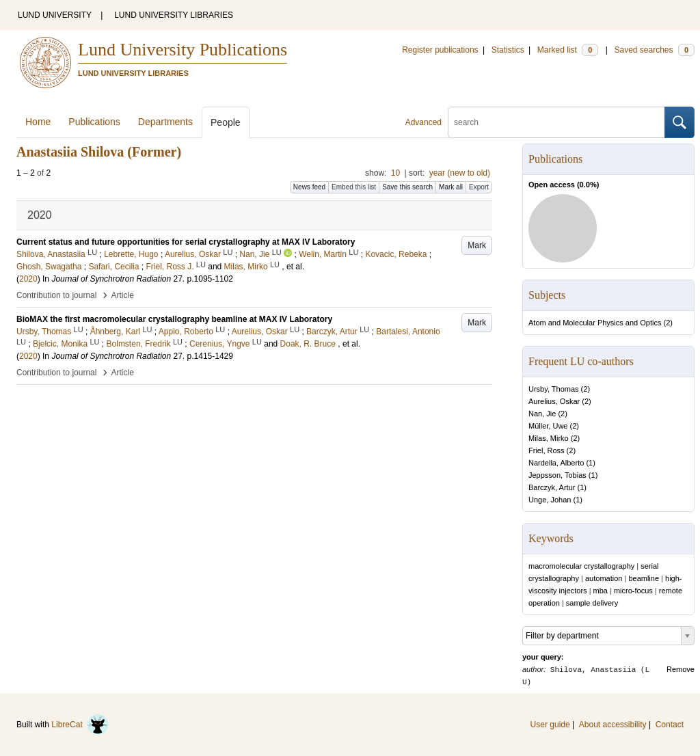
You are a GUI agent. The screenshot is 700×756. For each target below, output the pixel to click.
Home (38, 122)
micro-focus (633, 591)
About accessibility (613, 725)
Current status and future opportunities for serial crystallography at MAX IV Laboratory (186, 242)
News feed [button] (309, 187)
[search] (556, 122)
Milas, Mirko (549, 438)
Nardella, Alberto (556, 463)
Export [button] (479, 187)
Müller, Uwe (548, 426)
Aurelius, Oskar (554, 401)
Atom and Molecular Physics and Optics (595, 323)
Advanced (423, 122)
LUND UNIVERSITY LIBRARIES (174, 15)
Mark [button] (477, 245)
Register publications (440, 50)
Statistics (508, 50)
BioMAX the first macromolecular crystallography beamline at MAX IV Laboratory (174, 319)
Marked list (568, 50)
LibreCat (80, 725)
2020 (28, 279)
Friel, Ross (547, 450)
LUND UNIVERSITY (55, 15)
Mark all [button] (451, 187)
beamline (644, 578)
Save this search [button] (407, 187)
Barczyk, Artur (552, 487)
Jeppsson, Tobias (557, 475)
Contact (670, 725)
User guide (550, 725)
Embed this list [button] (354, 187)
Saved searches (654, 50)
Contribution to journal (56, 295)
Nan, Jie (542, 414)
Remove (681, 669)
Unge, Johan (550, 500)
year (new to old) (460, 173)
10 (395, 173)
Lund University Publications (183, 50)
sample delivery (592, 603)
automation (604, 578)
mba (601, 591)
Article (123, 295)
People (226, 122)
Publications (94, 122)
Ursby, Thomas (554, 389)
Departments (165, 122)
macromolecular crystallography (581, 566)
